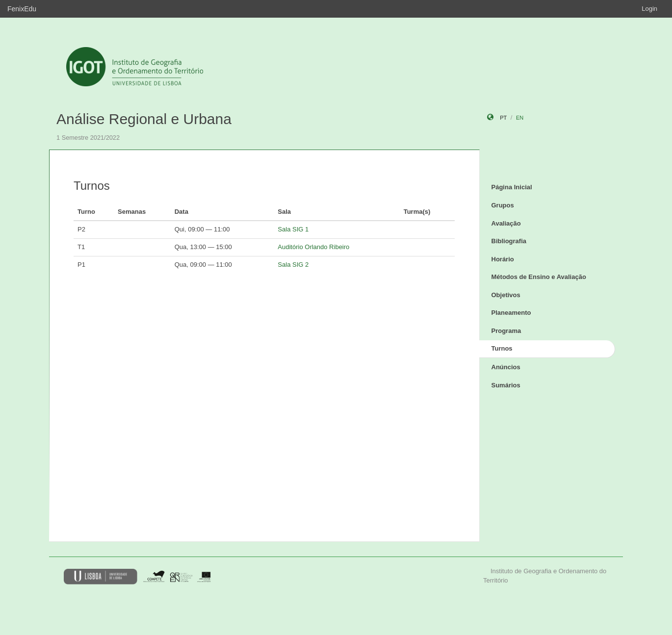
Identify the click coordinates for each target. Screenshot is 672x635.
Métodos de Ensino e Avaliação (539, 277)
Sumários (506, 385)
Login (649, 9)
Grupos (503, 205)
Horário (503, 259)
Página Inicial (512, 187)
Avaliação (506, 223)
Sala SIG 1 (293, 229)
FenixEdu (22, 9)
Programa (506, 331)
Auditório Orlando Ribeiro (313, 247)
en (520, 118)
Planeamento (511, 313)
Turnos (502, 348)
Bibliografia (509, 241)
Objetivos (506, 295)
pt (503, 118)
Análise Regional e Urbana (144, 119)
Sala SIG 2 (293, 265)
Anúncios (506, 367)
